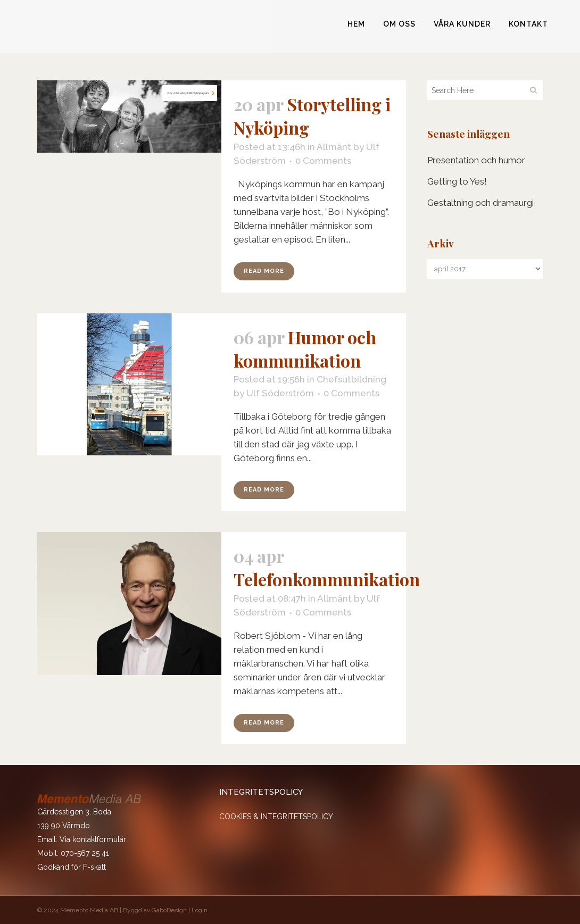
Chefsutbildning (351, 379)
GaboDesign (169, 910)
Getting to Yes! (457, 181)
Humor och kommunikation (305, 349)
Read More (264, 271)
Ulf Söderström (280, 393)
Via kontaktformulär (93, 839)
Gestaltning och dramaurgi (480, 203)
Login (200, 910)
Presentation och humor (476, 160)
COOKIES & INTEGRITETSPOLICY (276, 817)
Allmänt (334, 147)
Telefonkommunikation (327, 579)
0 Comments (323, 161)
